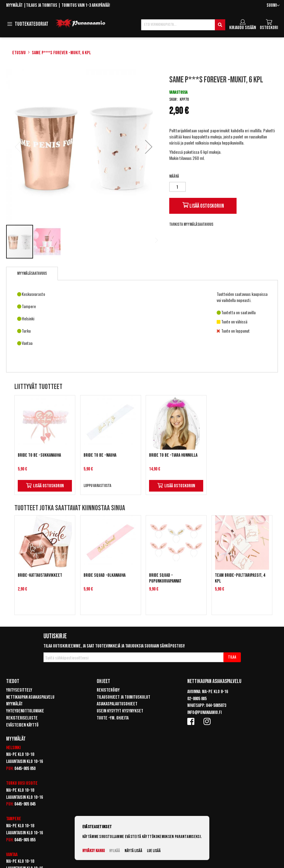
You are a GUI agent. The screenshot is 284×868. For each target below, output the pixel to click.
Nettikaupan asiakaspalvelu (30, 697)
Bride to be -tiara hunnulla (173, 455)
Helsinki (13, 748)
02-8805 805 (197, 699)
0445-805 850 (25, 769)
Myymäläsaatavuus (32, 273)
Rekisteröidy (108, 690)
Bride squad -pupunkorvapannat (165, 578)
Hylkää (115, 851)
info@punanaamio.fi (204, 713)
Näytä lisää (133, 851)
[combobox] (183, 25)
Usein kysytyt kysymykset (120, 711)
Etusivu (19, 53)
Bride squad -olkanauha (105, 575)
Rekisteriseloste (22, 718)
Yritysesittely (19, 690)
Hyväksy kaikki (93, 851)
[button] (273, 6)
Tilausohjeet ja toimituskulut (123, 697)
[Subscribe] (232, 657)
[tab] (32, 274)
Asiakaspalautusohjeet (117, 704)
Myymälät (14, 5)
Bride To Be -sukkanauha (39, 455)
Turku (11, 783)
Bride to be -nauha (100, 455)
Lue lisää (154, 851)
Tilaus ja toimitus (42, 5)
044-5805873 (216, 706)
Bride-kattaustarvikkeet (40, 575)
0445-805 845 (25, 804)
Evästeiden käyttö (22, 725)
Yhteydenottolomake (25, 711)
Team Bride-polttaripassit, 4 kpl (240, 578)
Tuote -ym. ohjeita (113, 718)
